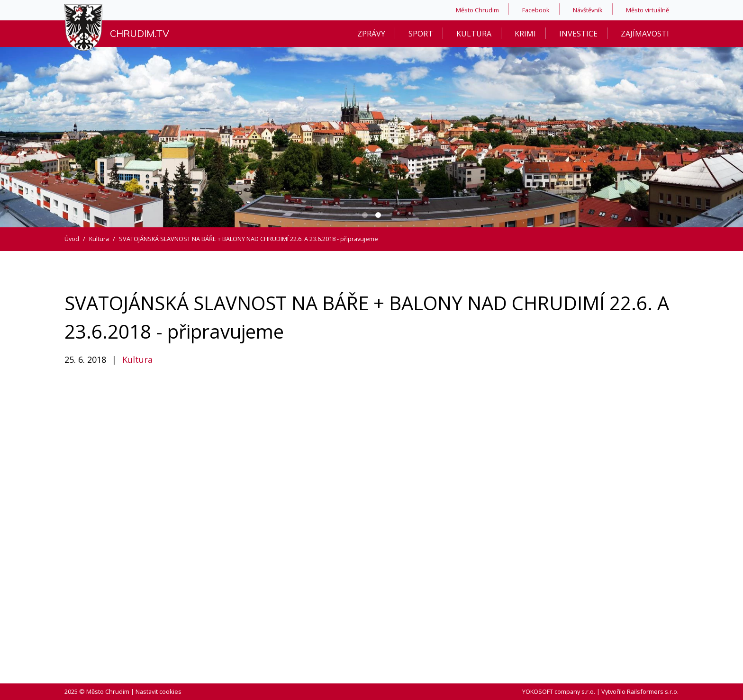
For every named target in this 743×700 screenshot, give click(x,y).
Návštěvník (588, 10)
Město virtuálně (648, 10)
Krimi (525, 34)
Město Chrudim (477, 10)
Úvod (72, 239)
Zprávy (371, 34)
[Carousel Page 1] (365, 215)
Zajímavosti (645, 34)
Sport (421, 34)
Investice (578, 34)
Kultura (474, 34)
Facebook (536, 10)
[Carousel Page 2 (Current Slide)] (378, 215)
